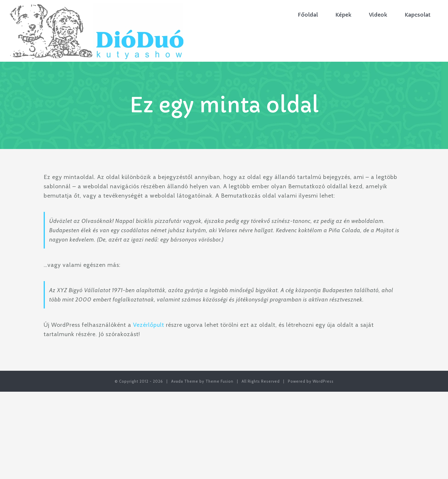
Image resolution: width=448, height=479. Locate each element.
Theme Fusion (219, 381)
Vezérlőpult (149, 325)
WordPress (323, 381)
